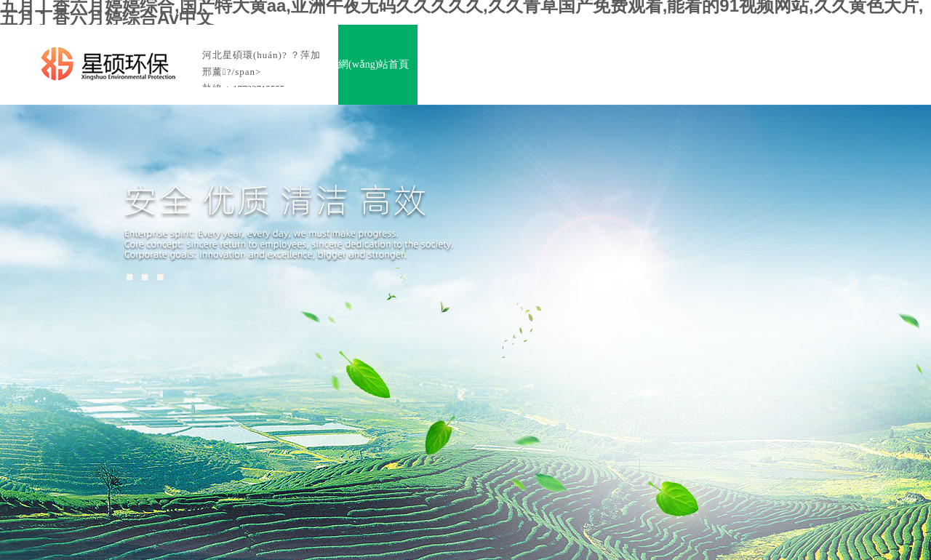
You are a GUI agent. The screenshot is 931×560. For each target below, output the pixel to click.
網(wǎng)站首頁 (373, 64)
